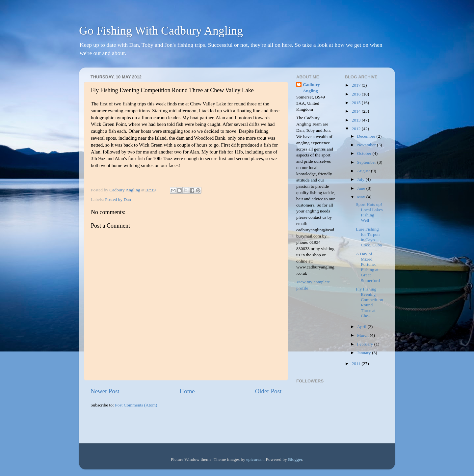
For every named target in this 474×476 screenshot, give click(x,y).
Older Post (268, 391)
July (361, 179)
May (362, 197)
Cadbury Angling (311, 88)
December (367, 136)
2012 (356, 129)
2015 (356, 103)
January (365, 353)
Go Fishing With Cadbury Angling (161, 31)
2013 (356, 120)
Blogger (295, 459)
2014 (356, 111)
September (367, 162)
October (365, 153)
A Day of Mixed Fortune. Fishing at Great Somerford (368, 267)
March (364, 335)
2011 (356, 364)
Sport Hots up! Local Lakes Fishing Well (369, 212)
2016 (356, 94)
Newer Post (105, 391)
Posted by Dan (118, 199)
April (362, 327)
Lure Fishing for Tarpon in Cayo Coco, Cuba (369, 237)
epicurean (255, 459)
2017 (356, 85)
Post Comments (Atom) (136, 405)
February (366, 344)
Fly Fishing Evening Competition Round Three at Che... (369, 302)
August (364, 171)
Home (187, 391)
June (362, 188)
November (367, 145)
